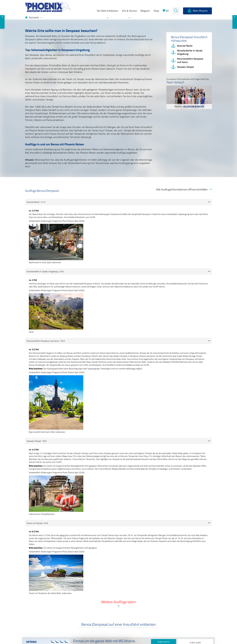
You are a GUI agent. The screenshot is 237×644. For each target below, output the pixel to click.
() (166, 11)
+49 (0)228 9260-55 (193, 106)
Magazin (145, 11)
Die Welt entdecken (108, 11)
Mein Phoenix (197, 11)
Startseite (34, 17)
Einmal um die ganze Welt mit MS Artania (104, 641)
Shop (156, 11)
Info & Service (129, 11)
